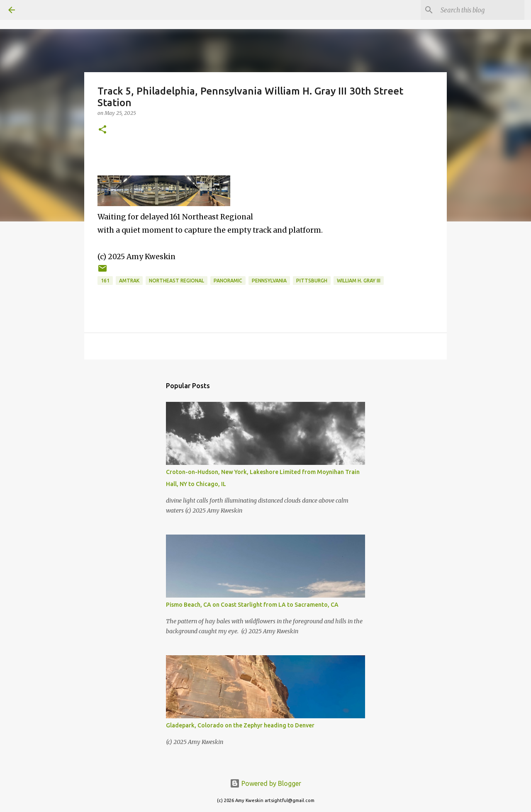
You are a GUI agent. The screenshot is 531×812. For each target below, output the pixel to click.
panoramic (228, 281)
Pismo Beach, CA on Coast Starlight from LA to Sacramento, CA (252, 605)
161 (105, 281)
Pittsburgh (312, 281)
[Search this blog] (481, 10)
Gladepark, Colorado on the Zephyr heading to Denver (240, 725)
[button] (102, 130)
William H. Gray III (359, 281)
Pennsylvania (269, 281)
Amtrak (129, 281)
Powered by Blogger (265, 783)
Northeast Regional (177, 281)
